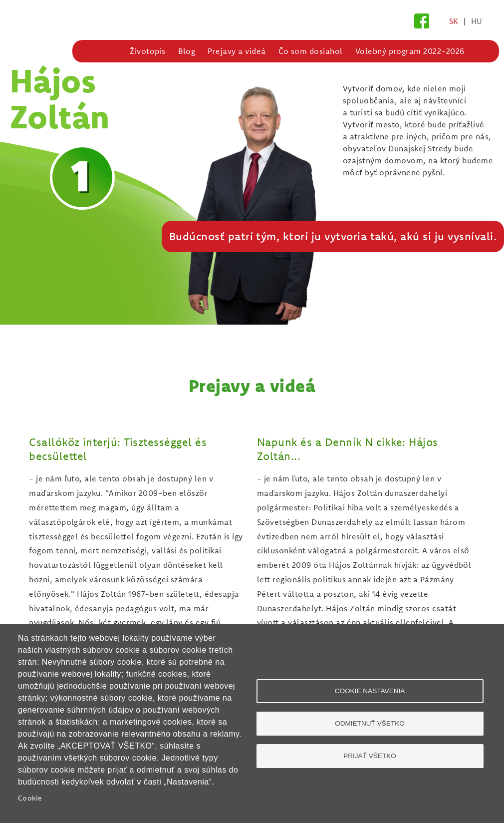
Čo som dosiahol (311, 51)
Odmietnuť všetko (370, 723)
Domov (112, 51)
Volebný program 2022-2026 (410, 51)
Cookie (30, 798)
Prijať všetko (370, 756)
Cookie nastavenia (370, 691)
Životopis (147, 51)
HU (477, 21)
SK (454, 21)
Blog (187, 51)
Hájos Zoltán (60, 98)
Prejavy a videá (237, 51)
